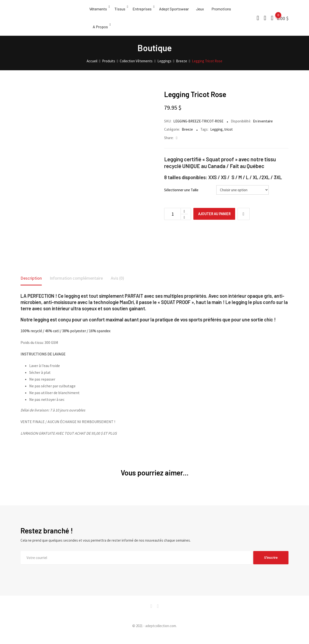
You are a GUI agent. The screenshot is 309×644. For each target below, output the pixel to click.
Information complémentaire (82, 286)
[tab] (32, 287)
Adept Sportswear (176, 11)
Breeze (187, 137)
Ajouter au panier (217, 222)
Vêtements (98, 11)
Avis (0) (127, 286)
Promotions (224, 11)
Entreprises (143, 11)
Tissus (120, 11)
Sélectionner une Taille (181, 198)
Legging (216, 137)
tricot (228, 137)
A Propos (101, 32)
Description (32, 286)
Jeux (202, 11)
